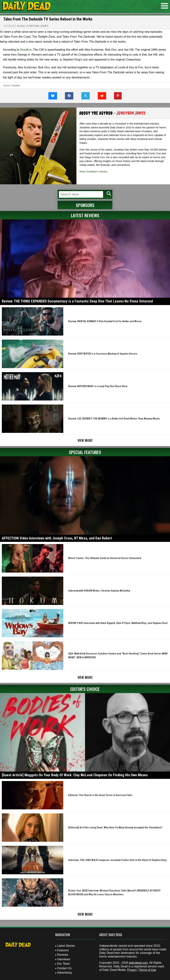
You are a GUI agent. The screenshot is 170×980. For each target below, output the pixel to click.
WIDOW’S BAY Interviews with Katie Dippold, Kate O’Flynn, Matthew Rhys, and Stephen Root (118, 623)
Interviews (64, 959)
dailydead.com (138, 963)
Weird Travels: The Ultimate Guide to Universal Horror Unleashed (105, 558)
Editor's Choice (85, 689)
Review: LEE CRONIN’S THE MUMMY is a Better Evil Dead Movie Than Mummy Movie (114, 419)
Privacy (132, 970)
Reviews (63, 955)
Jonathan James (37, 26)
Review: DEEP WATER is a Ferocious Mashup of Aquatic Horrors (103, 354)
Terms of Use (148, 970)
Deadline (26, 50)
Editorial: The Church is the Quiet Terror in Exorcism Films (100, 795)
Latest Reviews (85, 215)
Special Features (85, 452)
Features (63, 950)
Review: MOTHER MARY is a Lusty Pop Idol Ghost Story (98, 386)
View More (85, 440)
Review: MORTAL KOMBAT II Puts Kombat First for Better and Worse (105, 321)
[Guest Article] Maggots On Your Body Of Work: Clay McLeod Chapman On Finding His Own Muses (75, 775)
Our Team (63, 964)
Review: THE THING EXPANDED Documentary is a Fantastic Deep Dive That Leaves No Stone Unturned (77, 301)
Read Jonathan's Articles (93, 172)
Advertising (64, 973)
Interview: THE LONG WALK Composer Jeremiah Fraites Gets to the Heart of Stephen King (117, 860)
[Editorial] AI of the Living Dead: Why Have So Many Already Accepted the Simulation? (115, 827)
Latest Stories (66, 946)
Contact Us (64, 968)
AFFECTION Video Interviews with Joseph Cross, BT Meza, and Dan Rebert (57, 538)
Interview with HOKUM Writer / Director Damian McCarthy (99, 591)
